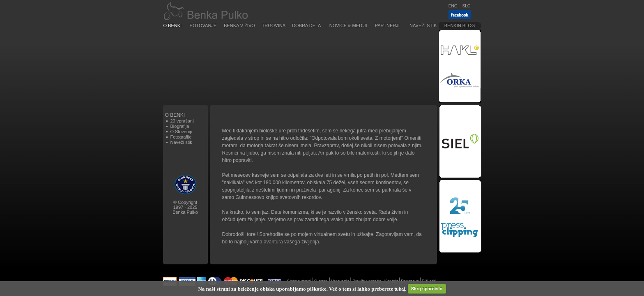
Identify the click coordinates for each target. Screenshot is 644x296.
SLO (466, 6)
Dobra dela (306, 25)
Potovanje (203, 25)
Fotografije (181, 137)
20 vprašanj (182, 121)
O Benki (173, 25)
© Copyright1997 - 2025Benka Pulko (185, 207)
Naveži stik (423, 25)
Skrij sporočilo (427, 289)
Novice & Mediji (348, 25)
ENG (453, 6)
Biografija (180, 126)
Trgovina (274, 25)
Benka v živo (239, 25)
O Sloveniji (181, 132)
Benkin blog (460, 25)
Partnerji (387, 25)
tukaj (400, 289)
